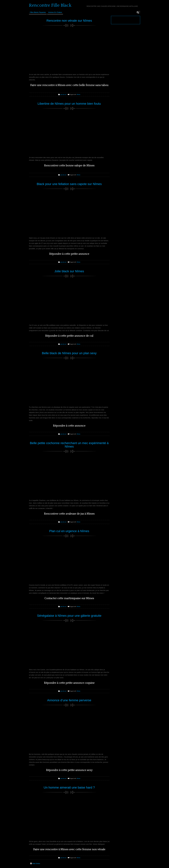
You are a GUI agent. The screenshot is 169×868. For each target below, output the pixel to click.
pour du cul (63, 94)
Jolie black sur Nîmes (69, 271)
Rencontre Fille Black (50, 5)
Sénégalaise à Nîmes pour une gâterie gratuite (69, 616)
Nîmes (78, 94)
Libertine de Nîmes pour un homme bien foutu (69, 104)
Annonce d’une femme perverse (69, 700)
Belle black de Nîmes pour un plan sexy (69, 353)
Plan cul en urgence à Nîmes (69, 531)
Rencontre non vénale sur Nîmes (69, 21)
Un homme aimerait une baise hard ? (69, 787)
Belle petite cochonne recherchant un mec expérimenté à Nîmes (69, 445)
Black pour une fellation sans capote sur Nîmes (69, 184)
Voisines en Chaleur (55, 12)
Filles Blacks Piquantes (38, 12)
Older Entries (35, 863)
